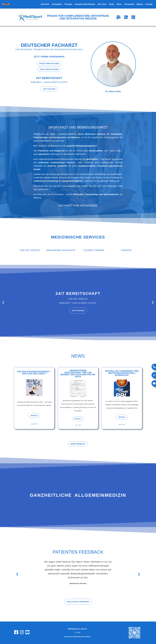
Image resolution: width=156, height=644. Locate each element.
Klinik (112, 4)
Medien (140, 4)
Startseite (45, 4)
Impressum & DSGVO (77, 629)
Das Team (102, 4)
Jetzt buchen (78, 311)
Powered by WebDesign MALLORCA (77, 637)
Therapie (68, 4)
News (119, 4)
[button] (3, 303)
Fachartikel (129, 4)
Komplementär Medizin (85, 4)
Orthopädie (57, 4)
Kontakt (149, 4)
